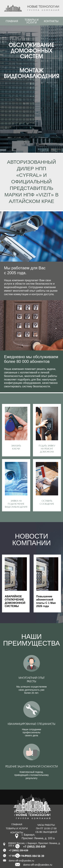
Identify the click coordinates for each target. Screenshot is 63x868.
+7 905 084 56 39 (34, 856)
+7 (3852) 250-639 (34, 847)
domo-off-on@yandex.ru (38, 865)
